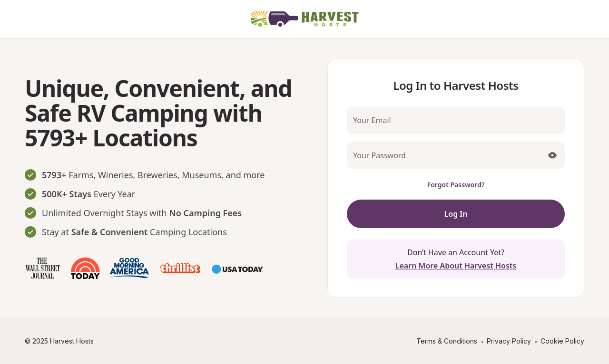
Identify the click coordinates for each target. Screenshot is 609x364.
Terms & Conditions (447, 341)
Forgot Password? (456, 185)
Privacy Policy (509, 341)
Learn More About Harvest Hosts (456, 266)
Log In (456, 214)
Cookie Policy (562, 341)
